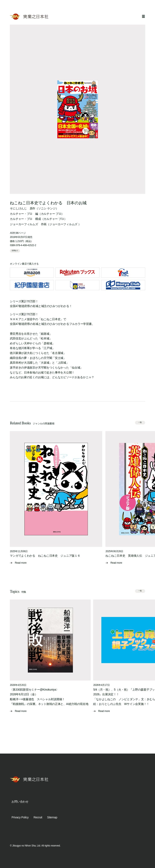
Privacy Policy (20, 817)
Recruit (38, 817)
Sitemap (52, 817)
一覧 (140, 423)
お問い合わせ (20, 802)
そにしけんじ (18, 208)
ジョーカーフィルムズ (24, 224)
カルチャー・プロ (21, 214)
